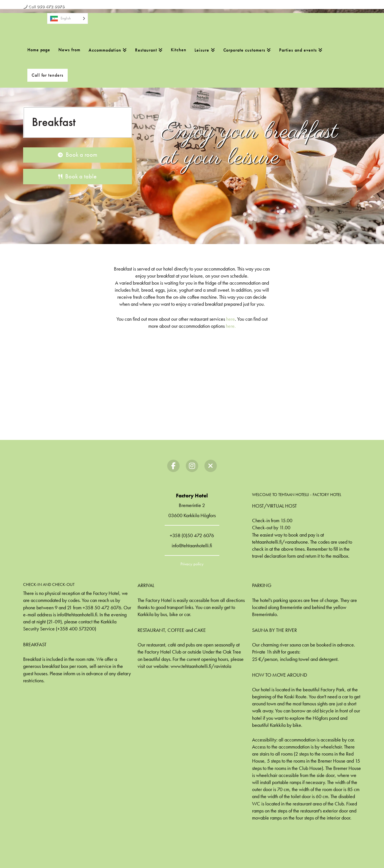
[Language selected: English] (68, 18)
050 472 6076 (51, 6)
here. (231, 326)
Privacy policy (192, 564)
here (230, 319)
